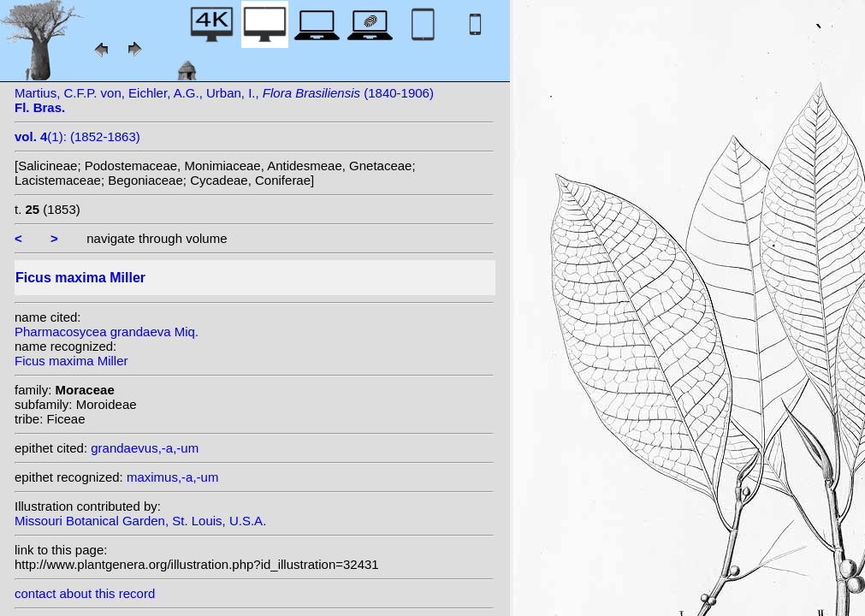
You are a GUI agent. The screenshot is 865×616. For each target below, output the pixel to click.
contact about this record (85, 593)
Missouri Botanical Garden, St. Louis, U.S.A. (140, 521)
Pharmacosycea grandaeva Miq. (107, 332)
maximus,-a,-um (173, 477)
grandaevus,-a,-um (145, 448)
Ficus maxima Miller (71, 361)
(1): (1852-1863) (77, 136)
